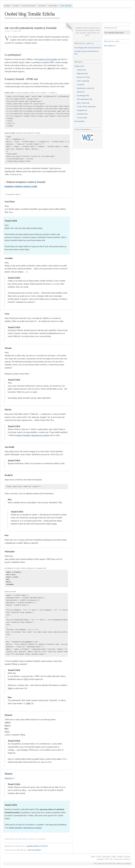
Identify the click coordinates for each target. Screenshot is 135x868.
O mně (16, 6)
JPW (26, 679)
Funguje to (9, 778)
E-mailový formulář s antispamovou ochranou (32, 435)
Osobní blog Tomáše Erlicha (30, 14)
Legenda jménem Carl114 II (37, 846)
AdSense (80, 70)
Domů (7, 6)
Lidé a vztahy (82, 81)
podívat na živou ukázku (48, 59)
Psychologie (81, 95)
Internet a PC (81, 77)
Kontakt (53, 6)
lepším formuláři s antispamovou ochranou (25, 828)
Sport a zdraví (82, 103)
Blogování (80, 73)
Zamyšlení (81, 114)
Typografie (81, 110)
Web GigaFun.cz (110, 46)
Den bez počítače (34, 850)
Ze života (80, 118)
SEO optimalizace (83, 99)
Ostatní (79, 92)
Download (78, 121)
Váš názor (66, 6)
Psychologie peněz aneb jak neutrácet (88, 48)
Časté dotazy (29, 6)
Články (42, 6)
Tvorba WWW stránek (85, 107)
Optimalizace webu (84, 88)
